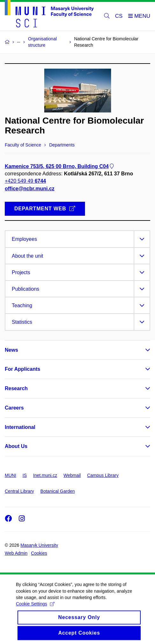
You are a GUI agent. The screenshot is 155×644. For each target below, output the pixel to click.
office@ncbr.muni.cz (30, 188)
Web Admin (16, 553)
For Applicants (22, 369)
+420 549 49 (25, 181)
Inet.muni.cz (45, 475)
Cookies (39, 553)
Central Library (19, 491)
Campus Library (103, 475)
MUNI (11, 475)
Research (16, 388)
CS (119, 16)
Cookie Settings (35, 611)
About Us (16, 446)
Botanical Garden (58, 491)
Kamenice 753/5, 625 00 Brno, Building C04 (60, 166)
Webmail (72, 475)
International (20, 427)
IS (25, 475)
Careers (14, 408)
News (11, 350)
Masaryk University (39, 545)
